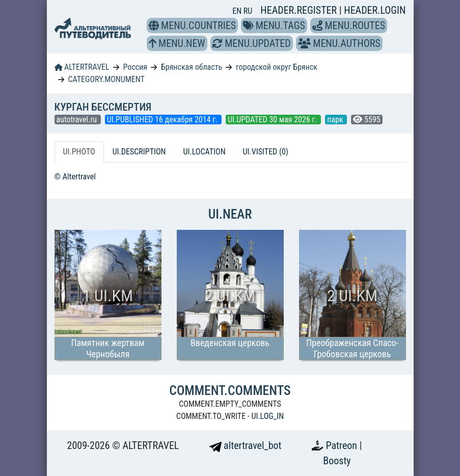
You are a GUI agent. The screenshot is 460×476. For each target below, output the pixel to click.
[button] (154, 25)
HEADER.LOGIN (375, 10)
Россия (135, 67)
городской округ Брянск (277, 67)
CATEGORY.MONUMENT (106, 79)
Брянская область (192, 67)
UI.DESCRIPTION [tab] (139, 152)
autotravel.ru (78, 120)
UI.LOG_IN (267, 416)
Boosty (337, 461)
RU (248, 11)
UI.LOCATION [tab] (205, 152)
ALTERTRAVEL (82, 67)
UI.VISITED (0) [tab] (266, 152)
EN (238, 11)
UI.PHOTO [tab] (79, 152)
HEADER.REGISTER (300, 10)
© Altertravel (75, 177)
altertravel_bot (246, 445)
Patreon (343, 445)
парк (336, 120)
